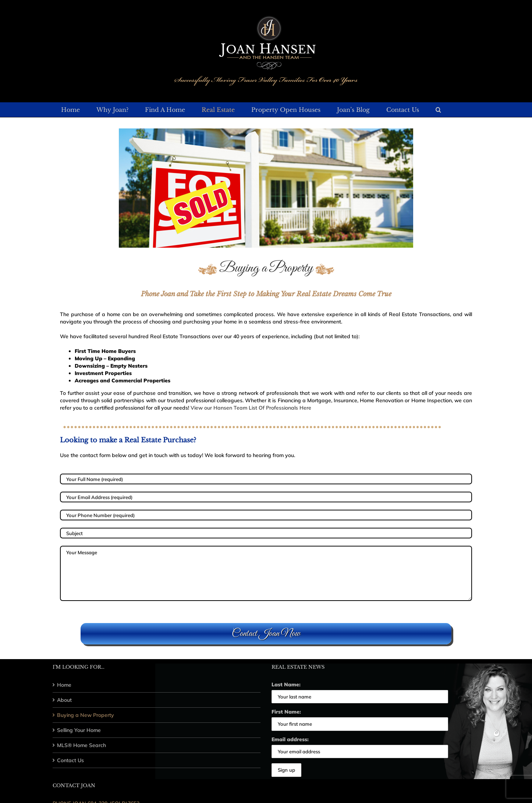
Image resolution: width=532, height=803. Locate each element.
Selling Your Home (79, 730)
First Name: (286, 712)
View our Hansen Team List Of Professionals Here (251, 408)
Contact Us (70, 760)
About (64, 700)
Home (64, 685)
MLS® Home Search (81, 745)
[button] (438, 110)
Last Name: (286, 685)
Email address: (290, 739)
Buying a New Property (86, 715)
